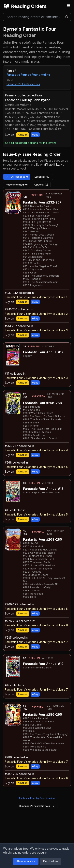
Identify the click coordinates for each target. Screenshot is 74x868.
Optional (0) (41, 185)
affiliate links (51, 164)
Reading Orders (25, 6)
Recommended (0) (17, 185)
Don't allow (51, 861)
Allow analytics (26, 861)
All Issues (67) (17, 177)
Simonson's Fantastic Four (23, 84)
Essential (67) (42, 177)
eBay (35, 135)
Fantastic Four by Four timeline (28, 75)
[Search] (37, 17)
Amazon (23, 135)
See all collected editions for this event (30, 143)
